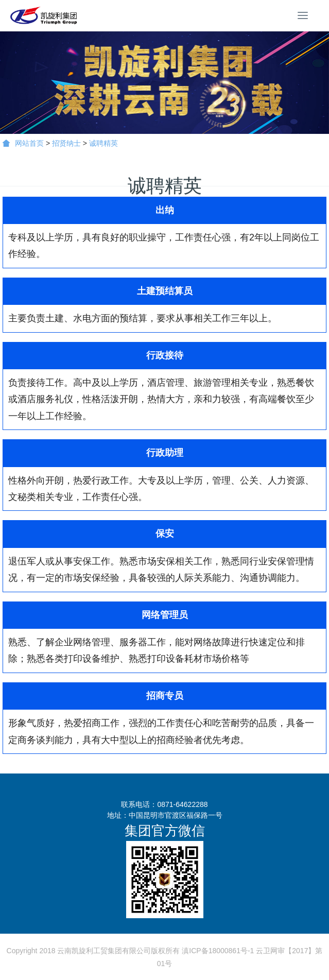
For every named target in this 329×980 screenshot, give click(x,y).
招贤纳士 (66, 143)
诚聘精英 (103, 143)
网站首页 (23, 143)
